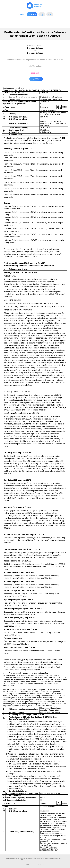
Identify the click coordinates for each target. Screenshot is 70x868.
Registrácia (32, 14)
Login (42, 15)
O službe (21, 14)
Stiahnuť (36, 79)
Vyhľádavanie (50, 15)
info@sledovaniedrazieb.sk (53, 859)
